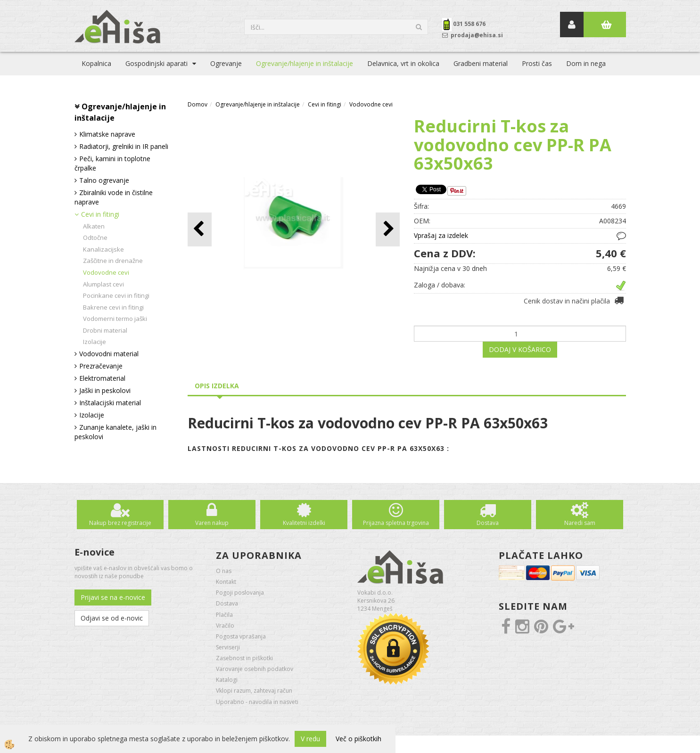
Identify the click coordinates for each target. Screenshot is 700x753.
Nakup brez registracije (120, 523)
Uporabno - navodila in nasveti (257, 702)
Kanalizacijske (103, 249)
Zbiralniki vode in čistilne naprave (114, 197)
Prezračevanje (101, 366)
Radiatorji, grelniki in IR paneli (124, 146)
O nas (224, 571)
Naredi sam (580, 523)
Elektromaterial (102, 378)
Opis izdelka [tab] (217, 386)
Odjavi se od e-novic (112, 618)
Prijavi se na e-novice (113, 597)
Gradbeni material (481, 63)
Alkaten (94, 226)
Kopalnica (96, 63)
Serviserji (228, 647)
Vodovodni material (109, 354)
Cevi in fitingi (100, 214)
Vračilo (225, 626)
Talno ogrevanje (104, 180)
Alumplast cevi (103, 284)
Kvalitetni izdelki (304, 523)
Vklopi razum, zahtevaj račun (254, 691)
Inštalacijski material (110, 403)
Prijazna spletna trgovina (396, 523)
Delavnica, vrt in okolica (403, 63)
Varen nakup (212, 523)
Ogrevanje (226, 63)
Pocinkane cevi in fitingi (116, 295)
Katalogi (227, 680)
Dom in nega (586, 63)
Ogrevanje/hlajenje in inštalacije (305, 63)
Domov (198, 104)
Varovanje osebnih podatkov (255, 669)
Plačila (224, 615)
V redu (310, 739)
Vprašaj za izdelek (441, 235)
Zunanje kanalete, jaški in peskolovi (115, 432)
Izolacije (95, 342)
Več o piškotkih (358, 739)
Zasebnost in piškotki (244, 658)
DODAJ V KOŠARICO (520, 349)
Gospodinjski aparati (156, 63)
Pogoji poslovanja (240, 593)
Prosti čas (537, 63)
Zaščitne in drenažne (113, 261)
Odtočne (95, 237)
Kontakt (226, 582)
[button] (388, 229)
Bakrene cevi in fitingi (113, 307)
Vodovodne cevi (106, 272)
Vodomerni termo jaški (115, 319)
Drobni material (105, 330)
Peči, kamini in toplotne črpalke (112, 163)
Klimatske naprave (107, 134)
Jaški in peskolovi (105, 390)
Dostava (488, 523)
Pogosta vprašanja (241, 636)
